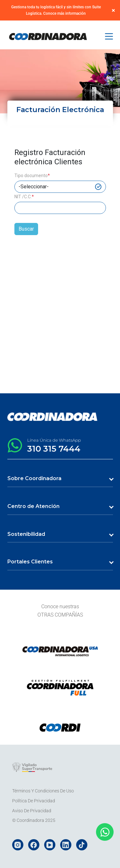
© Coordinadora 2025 (34, 820)
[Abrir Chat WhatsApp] (105, 832)
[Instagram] (18, 845)
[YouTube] (50, 845)
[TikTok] (82, 845)
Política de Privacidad (34, 801)
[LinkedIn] (66, 845)
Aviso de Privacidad (32, 811)
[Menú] (109, 36)
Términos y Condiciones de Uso (43, 791)
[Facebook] (34, 845)
